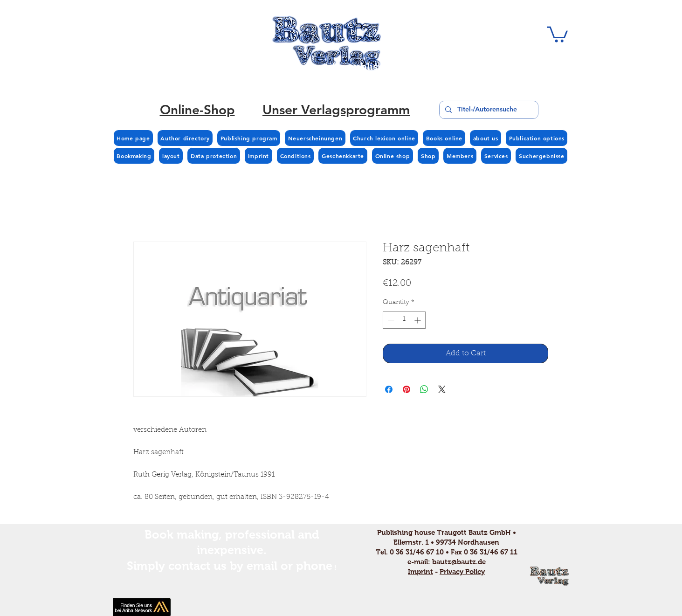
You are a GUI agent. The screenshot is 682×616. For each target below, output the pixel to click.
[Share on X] (442, 389)
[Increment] (418, 320)
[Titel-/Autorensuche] (488, 110)
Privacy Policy (462, 571)
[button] (557, 34)
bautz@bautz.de (459, 562)
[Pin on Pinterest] (406, 389)
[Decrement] (390, 320)
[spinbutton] (404, 320)
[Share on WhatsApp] (424, 389)
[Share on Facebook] (389, 389)
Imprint (420, 571)
